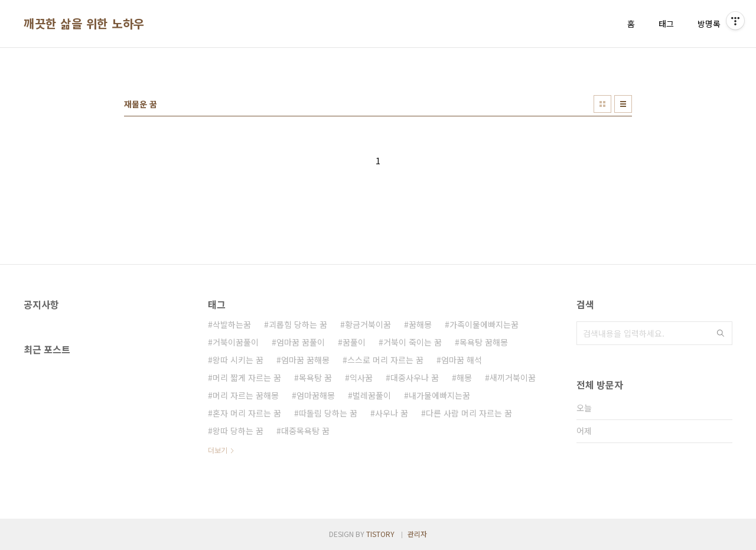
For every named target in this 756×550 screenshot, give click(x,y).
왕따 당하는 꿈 (238, 431)
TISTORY (380, 534)
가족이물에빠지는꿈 (484, 324)
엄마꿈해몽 (316, 395)
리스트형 (623, 104)
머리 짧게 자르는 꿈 (247, 377)
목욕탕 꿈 (315, 377)
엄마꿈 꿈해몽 (305, 360)
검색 (721, 333)
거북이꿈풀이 (236, 342)
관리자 (417, 534)
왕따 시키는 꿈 (238, 360)
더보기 (218, 450)
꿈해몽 (420, 324)
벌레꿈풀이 (372, 395)
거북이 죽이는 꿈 (413, 342)
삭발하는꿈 (232, 324)
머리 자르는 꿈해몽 (246, 395)
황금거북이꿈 (368, 324)
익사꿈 (361, 377)
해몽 (464, 377)
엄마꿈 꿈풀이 (301, 342)
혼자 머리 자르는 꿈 (247, 413)
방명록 (709, 24)
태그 (666, 24)
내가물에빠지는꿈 (439, 395)
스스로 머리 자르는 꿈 (385, 360)
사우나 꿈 (392, 413)
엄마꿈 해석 (462, 360)
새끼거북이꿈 (513, 377)
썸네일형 (602, 104)
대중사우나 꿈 (415, 377)
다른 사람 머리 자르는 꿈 (469, 413)
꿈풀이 (354, 342)
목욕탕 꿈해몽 (484, 342)
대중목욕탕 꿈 (305, 431)
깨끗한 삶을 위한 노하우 (84, 24)
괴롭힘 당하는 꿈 (298, 324)
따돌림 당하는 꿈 (328, 413)
